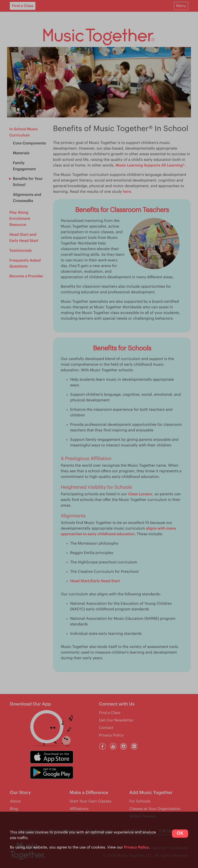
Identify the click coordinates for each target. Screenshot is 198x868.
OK (180, 833)
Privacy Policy (136, 847)
